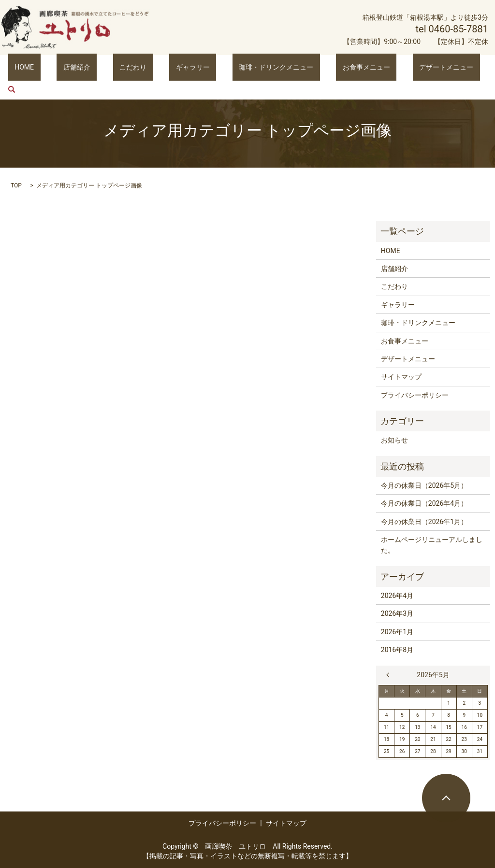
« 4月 (390, 675)
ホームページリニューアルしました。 (432, 545)
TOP (16, 185)
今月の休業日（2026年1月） (424, 522)
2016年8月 (397, 650)
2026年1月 (397, 632)
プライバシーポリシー (415, 395)
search (446, 67)
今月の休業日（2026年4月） (424, 503)
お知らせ (394, 440)
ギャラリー (185, 67)
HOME (56, 67)
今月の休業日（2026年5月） (424, 485)
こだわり (138, 67)
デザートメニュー (399, 67)
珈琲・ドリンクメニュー (255, 67)
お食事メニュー (332, 67)
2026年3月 (397, 613)
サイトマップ (401, 377)
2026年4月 (397, 596)
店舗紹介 (95, 67)
